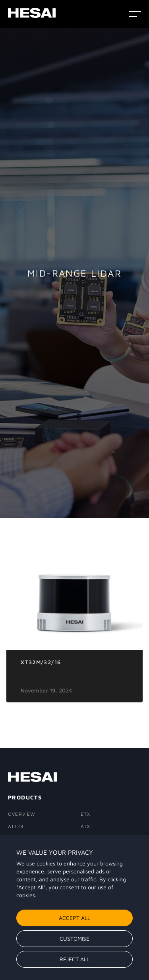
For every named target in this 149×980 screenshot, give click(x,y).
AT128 (16, 826)
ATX (86, 826)
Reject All (74, 959)
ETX (86, 814)
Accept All (74, 918)
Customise (74, 938)
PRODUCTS (25, 797)
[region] (74, 908)
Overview (22, 814)
